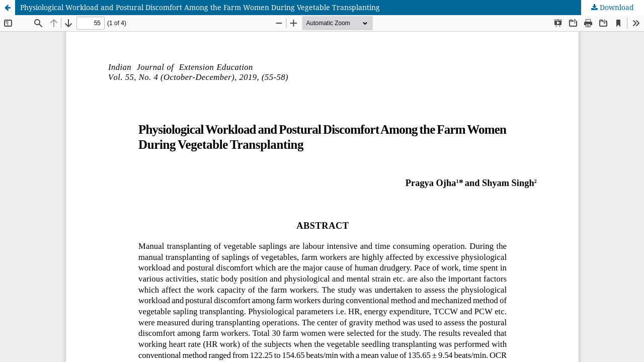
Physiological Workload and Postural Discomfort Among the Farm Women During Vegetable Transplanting (200, 7)
